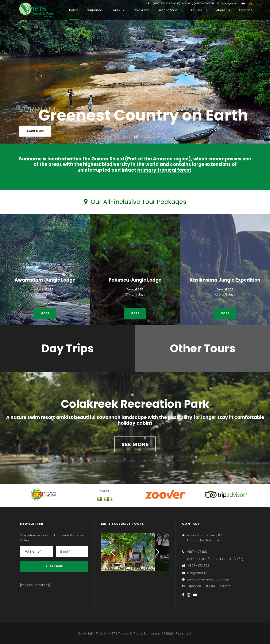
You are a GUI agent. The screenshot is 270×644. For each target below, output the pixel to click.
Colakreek (141, 10)
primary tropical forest (164, 170)
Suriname (95, 10)
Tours (116, 10)
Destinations (168, 10)
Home (74, 10)
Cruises (197, 10)
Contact (246, 10)
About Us (223, 10)
